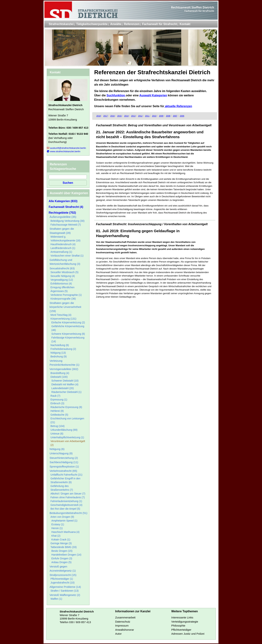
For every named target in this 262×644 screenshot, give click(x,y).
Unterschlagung (61, 453)
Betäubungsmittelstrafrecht (68, 513)
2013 (133, 116)
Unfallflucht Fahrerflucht (66, 475)
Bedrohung (59, 356)
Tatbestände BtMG (64, 547)
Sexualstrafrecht (62, 268)
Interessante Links (182, 617)
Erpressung (59, 400)
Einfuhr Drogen (62, 558)
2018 (99, 116)
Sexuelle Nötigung (63, 276)
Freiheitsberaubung (63, 349)
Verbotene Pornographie (66, 295)
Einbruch (57, 403)
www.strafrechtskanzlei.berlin (64, 151)
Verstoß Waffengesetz (65, 595)
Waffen (56, 599)
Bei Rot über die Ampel (65, 509)
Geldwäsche (59, 415)
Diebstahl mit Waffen (65, 384)
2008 (168, 116)
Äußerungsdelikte (63, 217)
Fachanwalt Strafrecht (66, 207)
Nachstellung (60, 345)
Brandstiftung (60, 373)
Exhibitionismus (61, 284)
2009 (161, 116)
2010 (154, 116)
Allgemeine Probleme (65, 587)
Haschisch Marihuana (65, 532)
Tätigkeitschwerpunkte (92, 24)
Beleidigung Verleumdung (67, 221)
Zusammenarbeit (125, 617)
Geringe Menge (61, 543)
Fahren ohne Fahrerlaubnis (68, 497)
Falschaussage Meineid (66, 225)
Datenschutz (123, 622)
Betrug (58, 426)
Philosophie (178, 626)
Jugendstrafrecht (63, 583)
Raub (55, 396)
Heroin (57, 528)
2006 (182, 116)
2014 (126, 116)
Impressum (122, 626)
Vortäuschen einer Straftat (67, 256)
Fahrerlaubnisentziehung (66, 501)
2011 (147, 116)
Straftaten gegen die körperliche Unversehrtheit (65, 307)
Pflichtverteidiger (62, 579)
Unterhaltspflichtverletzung (67, 437)
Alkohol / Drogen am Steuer (68, 494)
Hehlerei (57, 411)
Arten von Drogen (62, 517)
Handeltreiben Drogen (66, 555)
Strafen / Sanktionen (65, 591)
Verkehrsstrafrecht (63, 471)
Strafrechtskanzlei (61, 24)
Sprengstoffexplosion (64, 466)
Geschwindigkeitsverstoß (66, 505)
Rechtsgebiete (62, 213)
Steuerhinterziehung (64, 458)
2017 (106, 116)
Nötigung (58, 353)
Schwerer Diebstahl (65, 381)
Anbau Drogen (61, 562)
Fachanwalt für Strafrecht (160, 24)
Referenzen (132, 24)
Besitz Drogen (62, 551)
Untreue (57, 434)
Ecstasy (58, 524)
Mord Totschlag (61, 315)
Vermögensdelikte (64, 369)
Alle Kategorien (63, 201)
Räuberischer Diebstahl (66, 392)
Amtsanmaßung (61, 252)
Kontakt (185, 24)
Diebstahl (59, 377)
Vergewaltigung (62, 280)
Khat (56, 536)
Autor (118, 634)
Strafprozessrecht (63, 575)
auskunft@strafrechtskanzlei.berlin (66, 148)
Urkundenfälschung (64, 430)
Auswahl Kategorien (153, 95)
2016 (112, 116)
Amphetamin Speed (64, 521)
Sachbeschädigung (64, 462)
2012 (140, 116)
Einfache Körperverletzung (68, 322)
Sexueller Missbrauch (65, 272)
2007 (175, 116)
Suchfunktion (116, 95)
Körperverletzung (63, 319)
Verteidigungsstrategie (185, 622)
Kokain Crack (61, 540)
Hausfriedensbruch (63, 244)
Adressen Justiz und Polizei (188, 634)
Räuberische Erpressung (66, 407)
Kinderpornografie (63, 299)
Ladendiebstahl (63, 388)
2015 (119, 116)
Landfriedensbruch (63, 248)
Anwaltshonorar (125, 630)
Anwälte (116, 24)
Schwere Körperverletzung (68, 334)
